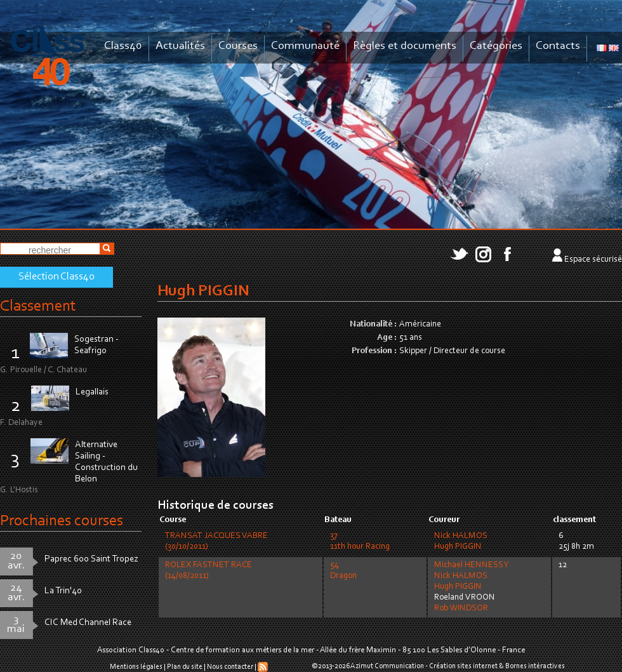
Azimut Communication (387, 666)
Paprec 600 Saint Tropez (91, 559)
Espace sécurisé (593, 260)
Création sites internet (463, 666)
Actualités (180, 46)
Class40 (123, 46)
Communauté (305, 46)
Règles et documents (405, 46)
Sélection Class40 (56, 277)
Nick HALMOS (461, 536)
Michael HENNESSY (471, 565)
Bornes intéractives (535, 666)
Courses (238, 46)
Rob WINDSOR (461, 608)
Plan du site (185, 667)
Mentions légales (136, 667)
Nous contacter (230, 667)
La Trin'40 (63, 591)
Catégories (496, 46)
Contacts (558, 46)
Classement (38, 306)
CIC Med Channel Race (88, 623)
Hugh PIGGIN (458, 547)
